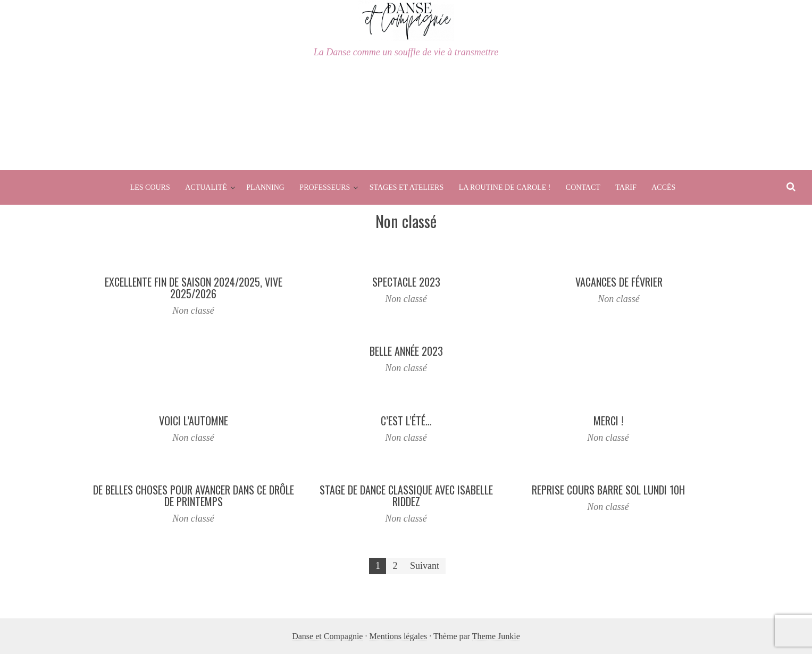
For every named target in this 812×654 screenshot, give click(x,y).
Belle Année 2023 (406, 351)
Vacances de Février (619, 282)
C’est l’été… (406, 421)
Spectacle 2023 (406, 282)
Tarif (626, 187)
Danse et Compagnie (327, 636)
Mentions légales (398, 636)
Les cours (150, 187)
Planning (265, 187)
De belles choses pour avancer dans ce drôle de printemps (194, 496)
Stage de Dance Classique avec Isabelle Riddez (406, 496)
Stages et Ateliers (407, 187)
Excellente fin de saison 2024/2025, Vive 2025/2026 (194, 288)
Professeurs (325, 187)
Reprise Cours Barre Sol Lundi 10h (608, 490)
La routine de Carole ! (505, 187)
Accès (663, 187)
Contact (583, 187)
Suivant (425, 566)
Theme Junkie (496, 636)
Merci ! (608, 421)
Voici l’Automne (194, 421)
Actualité (206, 187)
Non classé (193, 311)
